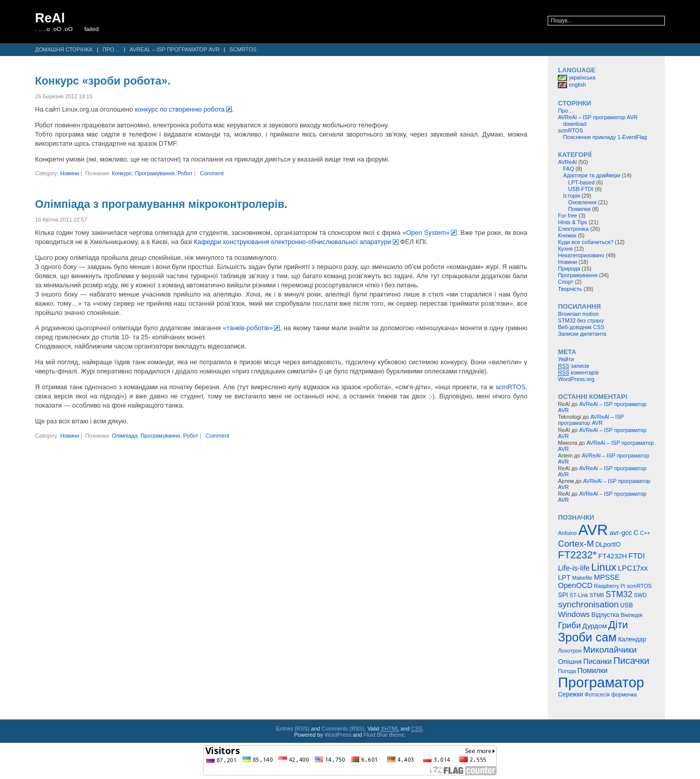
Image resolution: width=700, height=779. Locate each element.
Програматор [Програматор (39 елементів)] (601, 682)
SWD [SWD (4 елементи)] (640, 595)
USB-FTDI (581, 189)
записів (573, 366)
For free (568, 216)
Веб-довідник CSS (581, 327)
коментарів (578, 373)
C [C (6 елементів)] (636, 533)
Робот (185, 173)
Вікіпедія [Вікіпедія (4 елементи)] (631, 615)
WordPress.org (576, 379)
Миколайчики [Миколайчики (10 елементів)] (610, 650)
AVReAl (567, 162)
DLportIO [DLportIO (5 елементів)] (608, 545)
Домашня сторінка (64, 49)
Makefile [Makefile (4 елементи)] (582, 578)
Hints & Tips (572, 222)
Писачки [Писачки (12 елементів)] (631, 661)
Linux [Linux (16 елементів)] (604, 567)
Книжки (567, 235)
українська (577, 77)
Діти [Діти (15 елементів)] (618, 625)
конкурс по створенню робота (180, 109)
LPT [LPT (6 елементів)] (564, 577)
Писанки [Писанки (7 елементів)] (598, 661)
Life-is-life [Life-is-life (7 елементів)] (574, 568)
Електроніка (573, 229)
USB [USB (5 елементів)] (626, 605)
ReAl (50, 18)
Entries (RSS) (293, 729)
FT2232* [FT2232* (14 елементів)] (577, 555)
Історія (571, 196)
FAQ (568, 169)
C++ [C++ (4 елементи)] (645, 533)
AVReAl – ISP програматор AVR (174, 49)
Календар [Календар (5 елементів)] (632, 639)
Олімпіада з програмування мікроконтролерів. (161, 204)
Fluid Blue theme (384, 735)
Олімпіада (125, 436)
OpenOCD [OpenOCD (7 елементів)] (575, 585)
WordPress (338, 735)
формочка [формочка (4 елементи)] (624, 694)
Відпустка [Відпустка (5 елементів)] (605, 615)
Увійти (566, 359)
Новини (70, 173)
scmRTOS (243, 49)
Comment (212, 173)
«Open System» (426, 233)
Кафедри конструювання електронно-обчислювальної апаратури (292, 242)
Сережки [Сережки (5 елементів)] (570, 694)
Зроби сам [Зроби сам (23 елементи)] (587, 637)
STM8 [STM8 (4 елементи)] (597, 595)
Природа (569, 268)
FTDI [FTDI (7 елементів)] (637, 556)
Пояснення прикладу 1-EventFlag (605, 137)
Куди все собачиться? (586, 242)
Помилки (579, 209)
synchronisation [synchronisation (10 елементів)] (588, 604)
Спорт (566, 282)
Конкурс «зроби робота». (103, 81)
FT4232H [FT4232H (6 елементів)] (612, 556)
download (575, 124)
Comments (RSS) (343, 729)
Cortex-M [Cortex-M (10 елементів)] (576, 544)
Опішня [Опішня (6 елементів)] (570, 662)
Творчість (570, 289)
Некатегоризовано (581, 255)
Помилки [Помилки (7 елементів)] (592, 670)
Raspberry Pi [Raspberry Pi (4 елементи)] (610, 586)
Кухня (565, 249)
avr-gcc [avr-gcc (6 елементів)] (621, 533)
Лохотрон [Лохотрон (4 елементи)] (570, 651)
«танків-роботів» (248, 328)
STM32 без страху (581, 320)
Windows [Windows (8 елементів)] (574, 614)
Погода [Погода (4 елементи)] (567, 671)
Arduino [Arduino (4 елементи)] (567, 533)
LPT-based (581, 182)
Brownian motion (578, 314)
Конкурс (122, 173)
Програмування (155, 173)
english (572, 85)
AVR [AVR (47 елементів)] (593, 530)
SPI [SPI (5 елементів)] (563, 595)
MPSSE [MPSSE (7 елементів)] (607, 577)
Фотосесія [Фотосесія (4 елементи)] (597, 694)
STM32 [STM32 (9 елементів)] (619, 594)
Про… (111, 49)
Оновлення (582, 202)
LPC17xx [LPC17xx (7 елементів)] (633, 568)
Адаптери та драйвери (591, 175)
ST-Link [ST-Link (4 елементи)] (579, 595)
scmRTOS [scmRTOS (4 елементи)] (639, 586)
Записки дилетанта (582, 334)
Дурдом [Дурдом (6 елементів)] (595, 626)
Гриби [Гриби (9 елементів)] (569, 625)
